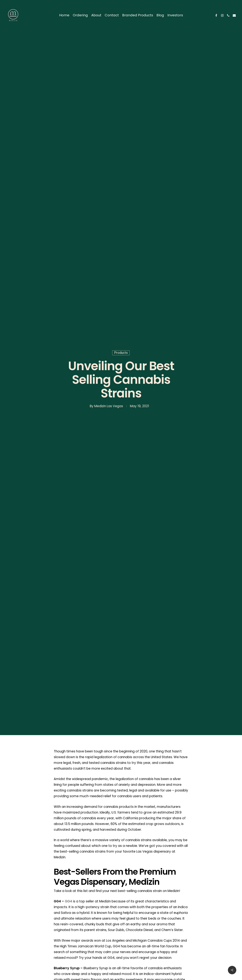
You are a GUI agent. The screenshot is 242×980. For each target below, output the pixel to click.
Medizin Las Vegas (109, 406)
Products (121, 353)
